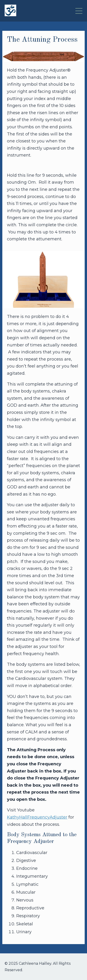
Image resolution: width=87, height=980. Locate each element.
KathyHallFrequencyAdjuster (37, 817)
